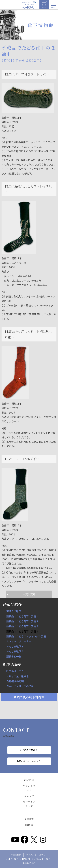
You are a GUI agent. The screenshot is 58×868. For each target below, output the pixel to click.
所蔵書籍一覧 (14, 656)
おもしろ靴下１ (15, 646)
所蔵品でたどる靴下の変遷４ (22, 631)
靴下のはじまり (15, 671)
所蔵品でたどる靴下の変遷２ (22, 621)
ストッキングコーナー (19, 641)
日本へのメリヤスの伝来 (20, 686)
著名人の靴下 (14, 611)
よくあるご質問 (27, 750)
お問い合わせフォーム (27, 761)
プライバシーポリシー (37, 855)
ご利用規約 (16, 855)
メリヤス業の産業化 (17, 676)
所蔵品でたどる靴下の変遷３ (22, 626)
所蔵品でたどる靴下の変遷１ (22, 616)
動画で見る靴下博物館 (29, 697)
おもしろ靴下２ (15, 651)
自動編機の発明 (15, 681)
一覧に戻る (29, 594)
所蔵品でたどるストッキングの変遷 (26, 636)
